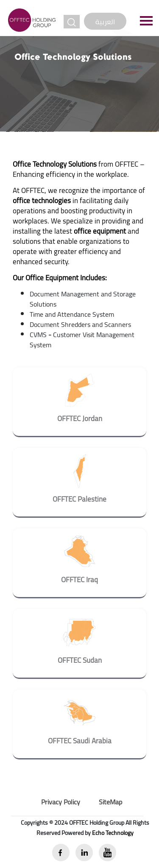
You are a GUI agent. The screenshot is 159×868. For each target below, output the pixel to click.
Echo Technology (113, 833)
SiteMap (110, 802)
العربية (105, 22)
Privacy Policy (61, 802)
